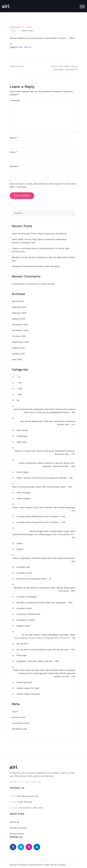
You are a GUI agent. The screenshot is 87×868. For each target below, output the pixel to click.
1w (18, 400)
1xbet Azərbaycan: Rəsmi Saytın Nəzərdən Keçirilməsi (39, 234)
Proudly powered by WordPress (26, 865)
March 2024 (18, 301)
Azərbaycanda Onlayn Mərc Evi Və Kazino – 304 (41, 516)
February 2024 (19, 307)
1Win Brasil (22, 430)
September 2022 (20, 342)
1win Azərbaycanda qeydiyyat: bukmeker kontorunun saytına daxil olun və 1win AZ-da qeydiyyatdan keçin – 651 (44, 411)
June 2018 (17, 359)
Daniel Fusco (28, 31)
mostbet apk (23, 567)
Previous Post (17, 66)
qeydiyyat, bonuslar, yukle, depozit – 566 (38, 661)
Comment (15, 100)
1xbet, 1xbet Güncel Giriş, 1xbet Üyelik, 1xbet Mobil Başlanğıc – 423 (44, 509)
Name (14, 138)
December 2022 (20, 325)
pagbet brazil (23, 626)
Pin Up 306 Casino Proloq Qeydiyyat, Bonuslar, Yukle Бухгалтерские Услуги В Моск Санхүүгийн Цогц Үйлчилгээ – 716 (45, 636)
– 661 (19, 394)
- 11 (13, 31)
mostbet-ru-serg (25, 620)
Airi (52, 865)
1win (20, 47)
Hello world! (48, 284)
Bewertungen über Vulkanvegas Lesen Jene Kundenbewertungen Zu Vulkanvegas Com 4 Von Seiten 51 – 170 (44, 534)
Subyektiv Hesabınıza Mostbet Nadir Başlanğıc (36, 266)
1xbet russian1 (24, 498)
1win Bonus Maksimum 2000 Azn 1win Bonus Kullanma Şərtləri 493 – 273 (47, 423)
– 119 (19, 383)
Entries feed (18, 717)
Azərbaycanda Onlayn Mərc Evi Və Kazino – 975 (41, 522)
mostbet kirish (24, 608)
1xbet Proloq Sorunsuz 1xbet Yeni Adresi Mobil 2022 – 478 (42, 487)
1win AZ (28, 47)
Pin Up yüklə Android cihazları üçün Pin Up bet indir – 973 (46, 650)
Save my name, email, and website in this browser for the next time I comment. (43, 185)
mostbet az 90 (24, 573)
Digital (20, 549)
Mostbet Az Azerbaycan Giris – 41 (34, 579)
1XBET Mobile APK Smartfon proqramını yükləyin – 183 (44, 478)
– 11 (18, 377)
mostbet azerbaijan (27, 597)
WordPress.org (19, 729)
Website (14, 166)
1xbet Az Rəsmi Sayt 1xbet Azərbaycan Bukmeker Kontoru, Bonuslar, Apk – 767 (45, 452)
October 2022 (19, 336)
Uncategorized (24, 682)
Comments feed (20, 723)
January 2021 (18, 354)
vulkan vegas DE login (28, 688)
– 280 (19, 389)
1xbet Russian (23, 493)
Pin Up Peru (22, 644)
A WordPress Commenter (25, 284)
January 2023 (19, 319)
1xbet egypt (23, 472)
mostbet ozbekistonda (28, 614)
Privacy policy (17, 834)
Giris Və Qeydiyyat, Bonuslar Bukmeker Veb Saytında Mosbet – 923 (44, 560)
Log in (15, 711)
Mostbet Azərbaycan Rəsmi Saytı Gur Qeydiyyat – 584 (44, 603)
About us (14, 822)
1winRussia (22, 436)
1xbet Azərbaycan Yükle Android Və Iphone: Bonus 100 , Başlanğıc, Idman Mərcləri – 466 (47, 465)
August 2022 (18, 348)
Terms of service (18, 828)
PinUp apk (22, 655)
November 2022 (20, 330)
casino (20, 543)
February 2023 (19, 313)
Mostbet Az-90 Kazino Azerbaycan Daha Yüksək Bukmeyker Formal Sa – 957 (44, 589)
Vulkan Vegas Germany (28, 694)
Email (14, 152)
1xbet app (22, 442)
